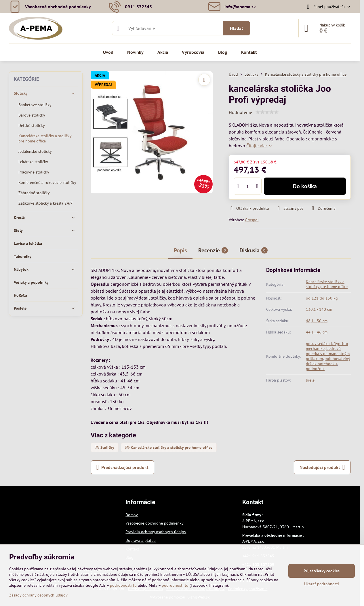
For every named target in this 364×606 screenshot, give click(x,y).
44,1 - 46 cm (317, 332)
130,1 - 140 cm (319, 309)
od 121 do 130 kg (322, 298)
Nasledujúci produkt (322, 467)
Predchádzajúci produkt (122, 467)
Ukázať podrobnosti (322, 584)
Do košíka (305, 186)
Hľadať (237, 28)
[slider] (267, 112)
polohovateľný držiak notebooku (328, 361)
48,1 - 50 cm (317, 321)
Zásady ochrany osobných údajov (38, 595)
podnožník (315, 369)
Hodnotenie (240, 112)
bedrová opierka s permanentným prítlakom (328, 353)
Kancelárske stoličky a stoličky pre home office (327, 284)
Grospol (252, 220)
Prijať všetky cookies (322, 571)
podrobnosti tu (123, 585)
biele (310, 380)
